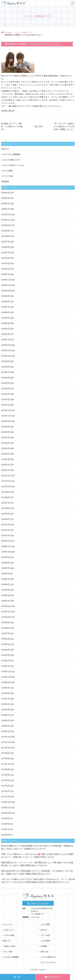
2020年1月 (6, 601)
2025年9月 (6, 231)
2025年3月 (6, 263)
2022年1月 (6, 470)
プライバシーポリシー (48, 963)
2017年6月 (6, 769)
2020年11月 (6, 546)
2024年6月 (6, 312)
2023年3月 (6, 394)
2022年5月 (6, 448)
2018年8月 (6, 693)
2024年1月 (6, 340)
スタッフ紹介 (8, 952)
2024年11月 (6, 285)
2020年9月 (6, 557)
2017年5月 (6, 775)
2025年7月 (6, 242)
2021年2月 (6, 530)
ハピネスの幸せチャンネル (13, 165)
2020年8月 (6, 563)
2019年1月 (6, 666)
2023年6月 (6, 378)
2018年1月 (6, 731)
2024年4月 (6, 323)
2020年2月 (6, 595)
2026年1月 (6, 209)
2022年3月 (6, 459)
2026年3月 (6, 198)
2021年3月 (6, 525)
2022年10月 (6, 421)
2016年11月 (6, 808)
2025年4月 (6, 258)
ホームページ (8, 924)
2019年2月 (6, 661)
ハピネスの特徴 (9, 935)
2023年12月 (6, 345)
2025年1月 (6, 274)
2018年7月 (6, 699)
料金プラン (7, 941)
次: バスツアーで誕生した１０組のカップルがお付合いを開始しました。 (64, 126)
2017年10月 (6, 748)
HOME (8, 33)
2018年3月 (6, 720)
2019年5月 (6, 644)
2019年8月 (6, 628)
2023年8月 (6, 367)
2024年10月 (6, 291)
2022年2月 (6, 465)
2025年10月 (6, 225)
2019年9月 (6, 623)
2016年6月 (6, 835)
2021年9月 (6, 492)
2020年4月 (6, 584)
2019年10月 (6, 617)
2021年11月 (6, 481)
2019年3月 (6, 655)
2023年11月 (6, 350)
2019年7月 (6, 633)
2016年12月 (6, 802)
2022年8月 (6, 432)
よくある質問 (45, 941)
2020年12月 (6, 541)
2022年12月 (6, 410)
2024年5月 (6, 318)
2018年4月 (6, 715)
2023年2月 (6, 399)
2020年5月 (6, 579)
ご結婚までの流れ (9, 946)
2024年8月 (6, 301)
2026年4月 (6, 193)
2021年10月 (6, 486)
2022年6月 (6, 443)
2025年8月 (6, 236)
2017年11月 (6, 742)
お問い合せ (44, 952)
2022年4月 (6, 454)
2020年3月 (6, 590)
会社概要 (44, 946)
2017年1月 (6, 797)
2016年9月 (6, 818)
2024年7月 (6, 307)
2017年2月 (6, 791)
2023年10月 (6, 356)
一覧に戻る (38, 126)
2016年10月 (6, 813)
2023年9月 (6, 361)
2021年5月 (6, 514)
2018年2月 (6, 726)
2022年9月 (6, 427)
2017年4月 (6, 780)
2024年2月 (6, 334)
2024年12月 (6, 280)
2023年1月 (6, 405)
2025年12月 (6, 214)
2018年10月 (6, 682)
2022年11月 (6, 416)
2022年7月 (6, 438)
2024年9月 (6, 296)
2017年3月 (6, 786)
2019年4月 (6, 650)
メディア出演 (7, 176)
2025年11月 (6, 220)
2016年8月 (6, 824)
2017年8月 (6, 759)
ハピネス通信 (7, 171)
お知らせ (5, 149)
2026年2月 (6, 204)
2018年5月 (6, 710)
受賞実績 (5, 182)
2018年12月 (6, 671)
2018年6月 (6, 704)
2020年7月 (6, 568)
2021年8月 (6, 497)
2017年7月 (6, 764)
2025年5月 (6, 253)
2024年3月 (6, 329)
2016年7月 (6, 829)
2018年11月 (6, 677)
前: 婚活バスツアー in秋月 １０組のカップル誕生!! (12, 126)
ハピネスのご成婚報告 (11, 154)
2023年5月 (6, 383)
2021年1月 (6, 535)
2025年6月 (6, 247)
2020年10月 (6, 552)
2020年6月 (6, 574)
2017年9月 (6, 753)
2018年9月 (6, 688)
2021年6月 (6, 508)
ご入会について (9, 930)
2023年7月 (6, 372)
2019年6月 (6, 639)
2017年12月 (6, 737)
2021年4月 (6, 519)
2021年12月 (6, 476)
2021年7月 (6, 503)
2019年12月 (6, 606)
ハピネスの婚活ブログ (23, 33)
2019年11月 (6, 612)
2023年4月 (6, 389)
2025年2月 (6, 269)
